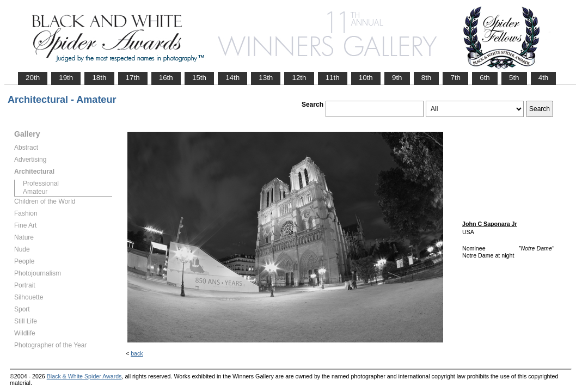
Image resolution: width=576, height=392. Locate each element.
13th (266, 78)
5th (514, 78)
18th (99, 78)
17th (133, 78)
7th (455, 78)
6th (485, 78)
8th (427, 78)
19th (66, 78)
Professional (41, 183)
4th (544, 78)
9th (397, 78)
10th (366, 78)
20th (33, 78)
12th (299, 78)
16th (166, 78)
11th (333, 78)
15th (199, 78)
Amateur (35, 192)
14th (232, 78)
